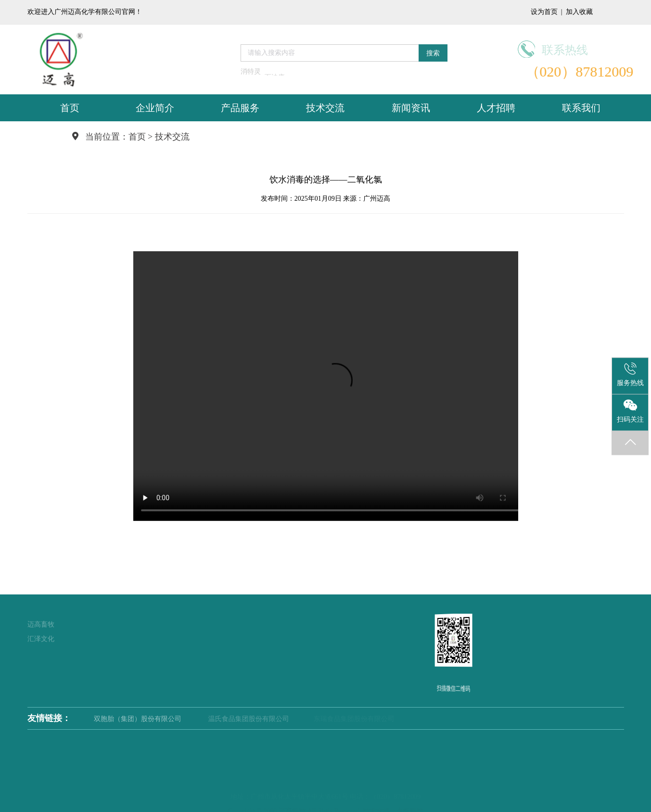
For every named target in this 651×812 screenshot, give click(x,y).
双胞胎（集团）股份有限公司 (149, 719)
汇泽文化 (41, 627)
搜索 (433, 51)
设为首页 (544, 12)
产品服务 (240, 108)
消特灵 (251, 74)
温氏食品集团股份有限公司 (258, 719)
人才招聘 (496, 108)
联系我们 (581, 108)
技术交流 (325, 108)
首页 (70, 108)
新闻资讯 (411, 108)
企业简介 (155, 108)
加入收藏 (579, 12)
